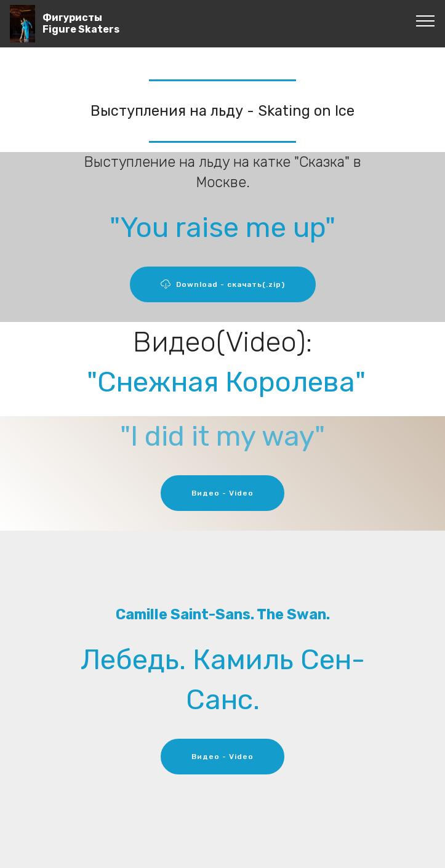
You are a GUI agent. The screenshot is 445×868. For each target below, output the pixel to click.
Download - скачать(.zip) (223, 284)
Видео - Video (222, 493)
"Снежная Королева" (226, 382)
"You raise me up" (222, 227)
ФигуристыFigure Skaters (81, 23)
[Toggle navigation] (426, 20)
